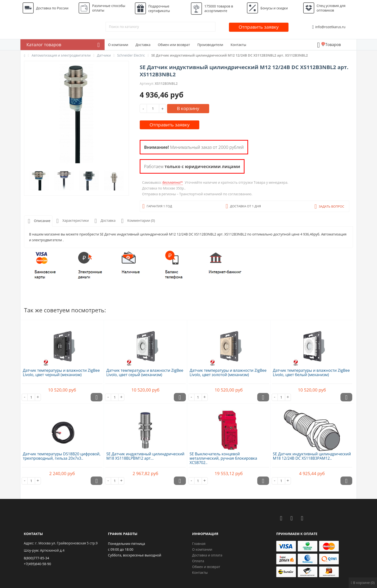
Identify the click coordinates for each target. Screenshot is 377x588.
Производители (210, 45)
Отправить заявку (259, 27)
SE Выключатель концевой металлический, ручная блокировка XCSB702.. (223, 458)
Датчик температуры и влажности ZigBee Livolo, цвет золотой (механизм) (228, 372)
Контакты (238, 45)
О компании (118, 45)
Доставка (143, 45)
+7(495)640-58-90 (37, 564)
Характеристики (72, 221)
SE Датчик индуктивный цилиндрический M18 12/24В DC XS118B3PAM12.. (312, 456)
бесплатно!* (173, 182)
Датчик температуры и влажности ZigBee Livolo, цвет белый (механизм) (311, 372)
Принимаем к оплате (297, 534)
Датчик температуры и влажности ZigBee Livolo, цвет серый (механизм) (145, 372)
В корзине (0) (363, 583)
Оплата (198, 561)
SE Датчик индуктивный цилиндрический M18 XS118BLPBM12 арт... (145, 456)
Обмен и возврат (206, 567)
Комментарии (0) (137, 221)
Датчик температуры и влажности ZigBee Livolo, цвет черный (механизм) (61, 372)
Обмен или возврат (174, 45)
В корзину (188, 108)
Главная (199, 544)
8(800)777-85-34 (36, 558)
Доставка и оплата (207, 555)
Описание (38, 221)
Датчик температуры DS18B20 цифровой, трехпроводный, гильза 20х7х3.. (62, 456)
